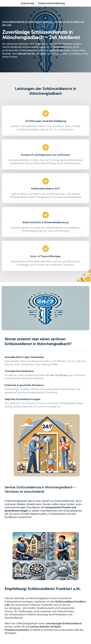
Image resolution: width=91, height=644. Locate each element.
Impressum (28, 3)
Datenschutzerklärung (51, 3)
